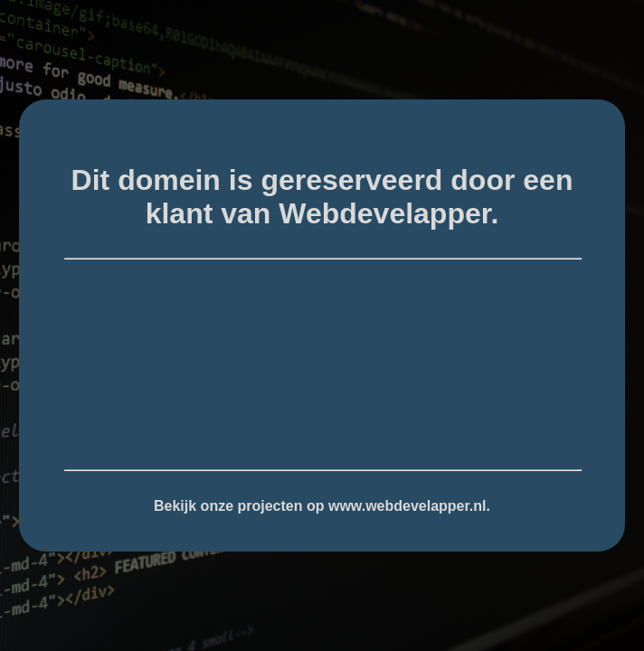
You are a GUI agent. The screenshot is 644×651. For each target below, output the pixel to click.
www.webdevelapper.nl (407, 506)
